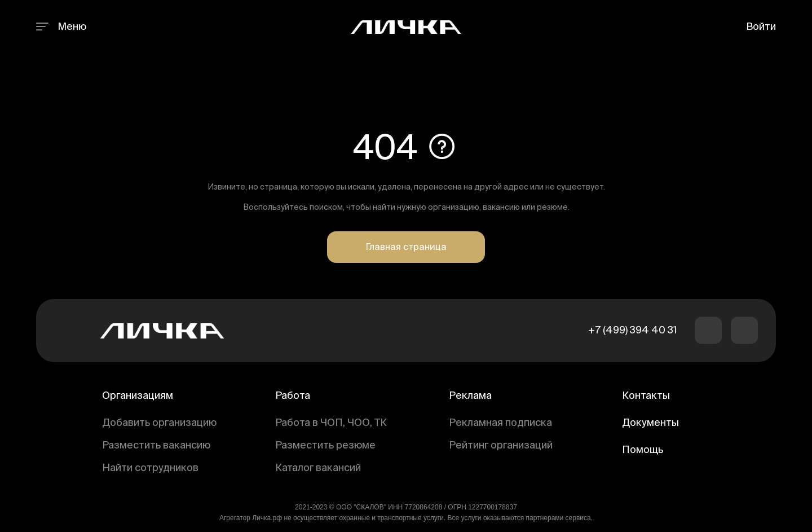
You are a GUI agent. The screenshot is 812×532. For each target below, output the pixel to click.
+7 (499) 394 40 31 (632, 331)
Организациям (138, 396)
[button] (708, 331)
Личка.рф (267, 518)
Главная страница (406, 248)
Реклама (470, 396)
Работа (293, 396)
